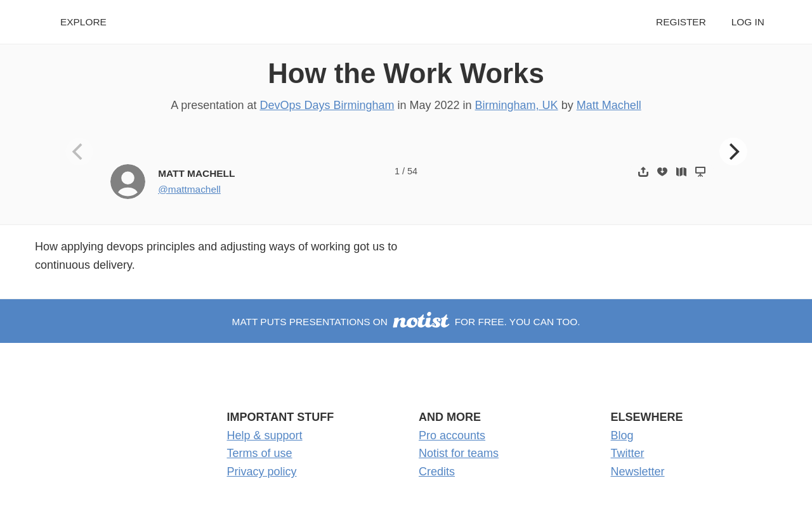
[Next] (733, 151)
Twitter (628, 453)
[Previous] (79, 151)
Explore (83, 22)
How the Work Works (406, 73)
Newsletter (638, 472)
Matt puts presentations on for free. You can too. (406, 322)
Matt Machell (609, 105)
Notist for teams (459, 453)
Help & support (265, 435)
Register (681, 22)
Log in (748, 22)
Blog (622, 435)
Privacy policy (262, 472)
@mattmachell (189, 189)
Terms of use (260, 453)
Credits (437, 472)
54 (412, 171)
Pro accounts (452, 435)
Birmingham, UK (517, 105)
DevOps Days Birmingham (327, 105)
